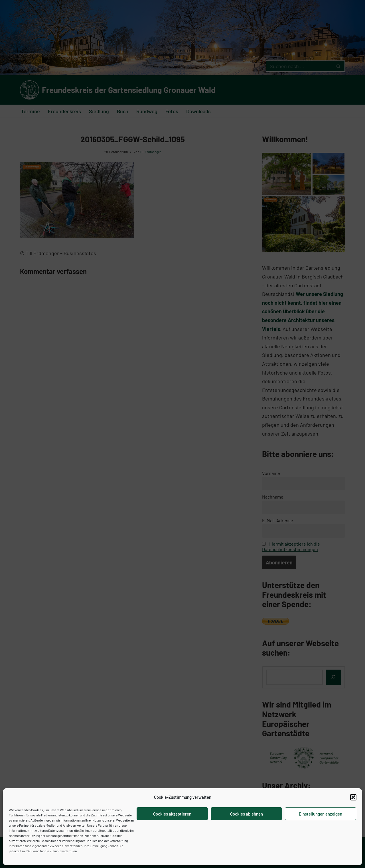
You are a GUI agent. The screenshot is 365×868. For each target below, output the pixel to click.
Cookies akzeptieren (172, 814)
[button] (353, 797)
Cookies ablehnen (247, 814)
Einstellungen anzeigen (321, 814)
